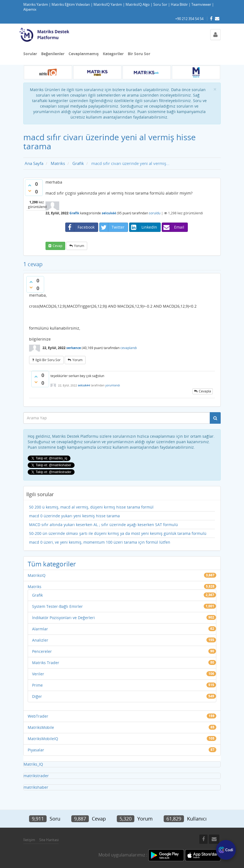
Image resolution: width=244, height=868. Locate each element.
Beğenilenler (53, 54)
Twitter (112, 227)
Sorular (30, 54)
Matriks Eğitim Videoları (71, 5)
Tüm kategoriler (52, 564)
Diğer (37, 696)
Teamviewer (201, 5)
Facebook (80, 227)
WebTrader (38, 716)
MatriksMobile (41, 727)
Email (173, 227)
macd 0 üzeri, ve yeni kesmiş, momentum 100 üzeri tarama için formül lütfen (100, 542)
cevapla (205, 391)
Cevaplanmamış (84, 54)
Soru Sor (160, 5)
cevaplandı (129, 348)
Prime (37, 685)
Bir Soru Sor (139, 54)
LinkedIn (143, 227)
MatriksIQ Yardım (108, 5)
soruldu (155, 213)
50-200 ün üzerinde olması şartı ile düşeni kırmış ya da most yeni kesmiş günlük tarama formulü (118, 533)
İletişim (29, 840)
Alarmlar (40, 629)
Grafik (74, 213)
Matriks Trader (46, 663)
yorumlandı (113, 385)
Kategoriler (113, 54)
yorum (79, 246)
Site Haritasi (49, 840)
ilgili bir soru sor (48, 360)
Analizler (40, 640)
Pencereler (42, 651)
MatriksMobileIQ (43, 739)
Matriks (35, 587)
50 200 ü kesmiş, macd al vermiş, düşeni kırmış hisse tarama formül (91, 507)
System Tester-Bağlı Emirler (57, 606)
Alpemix (30, 9)
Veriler (38, 674)
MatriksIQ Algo (138, 5)
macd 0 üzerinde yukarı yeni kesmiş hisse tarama (74, 516)
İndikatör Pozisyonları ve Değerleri (63, 618)
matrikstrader (36, 776)
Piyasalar (36, 750)
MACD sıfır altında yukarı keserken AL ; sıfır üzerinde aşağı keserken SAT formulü (103, 525)
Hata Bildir (179, 5)
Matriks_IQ (33, 764)
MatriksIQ (37, 575)
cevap (57, 246)
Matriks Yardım (36, 5)
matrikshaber (36, 787)
